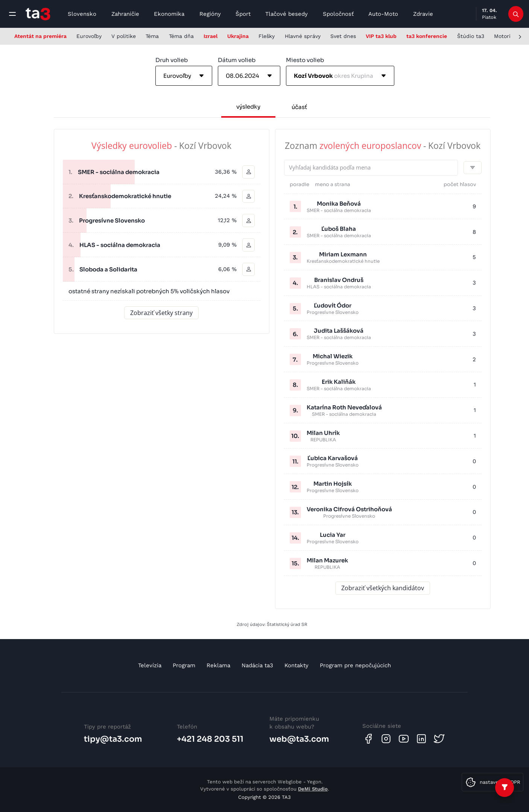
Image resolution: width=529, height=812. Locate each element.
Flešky (267, 36)
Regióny (210, 14)
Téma (152, 36)
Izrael (211, 36)
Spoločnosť (338, 14)
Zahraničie (125, 14)
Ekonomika (169, 14)
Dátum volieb (237, 60)
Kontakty (296, 665)
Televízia (150, 665)
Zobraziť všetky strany (161, 313)
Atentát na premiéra (40, 36)
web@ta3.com (299, 739)
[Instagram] (386, 739)
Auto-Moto (383, 14)
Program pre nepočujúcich (355, 665)
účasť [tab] (299, 107)
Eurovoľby (89, 36)
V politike (124, 36)
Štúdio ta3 (471, 36)
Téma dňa (181, 36)
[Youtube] (404, 739)
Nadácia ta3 (257, 665)
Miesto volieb (305, 60)
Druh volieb (172, 60)
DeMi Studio (313, 789)
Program (184, 665)
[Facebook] (368, 739)
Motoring (505, 36)
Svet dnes (343, 36)
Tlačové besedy (287, 14)
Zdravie (423, 14)
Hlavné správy (303, 36)
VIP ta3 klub (381, 36)
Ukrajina (238, 36)
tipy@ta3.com (113, 739)
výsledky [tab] (248, 107)
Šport (243, 14)
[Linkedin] (421, 739)
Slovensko (82, 14)
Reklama (218, 665)
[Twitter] (439, 739)
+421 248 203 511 (210, 739)
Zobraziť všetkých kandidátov (383, 588)
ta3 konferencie (427, 36)
